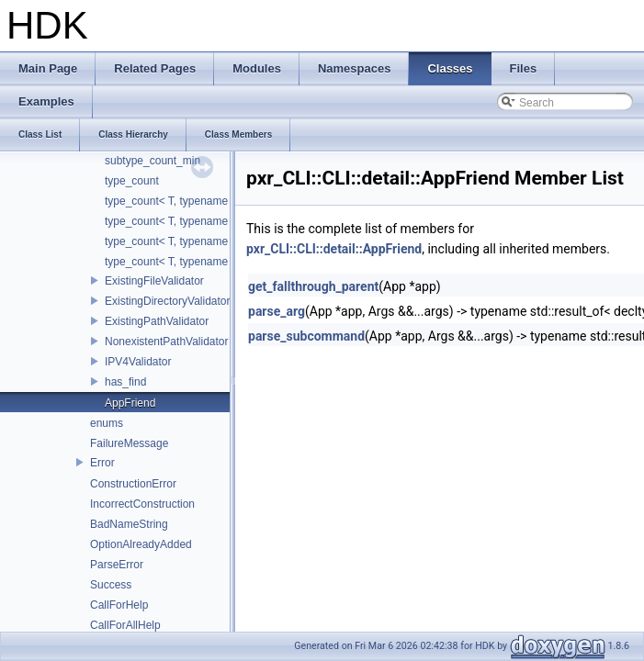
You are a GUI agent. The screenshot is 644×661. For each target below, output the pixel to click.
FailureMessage (129, 443)
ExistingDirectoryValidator (168, 301)
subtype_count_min (153, 161)
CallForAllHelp (125, 625)
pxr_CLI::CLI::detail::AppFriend (334, 249)
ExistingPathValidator (157, 321)
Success (111, 585)
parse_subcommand (306, 336)
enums (107, 423)
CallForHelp (119, 605)
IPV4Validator (138, 362)
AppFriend (130, 403)
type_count (132, 181)
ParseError (117, 565)
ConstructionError (133, 484)
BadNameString (129, 524)
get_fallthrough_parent (313, 286)
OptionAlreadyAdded (141, 544)
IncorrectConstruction (142, 504)
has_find (125, 382)
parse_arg (277, 311)
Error (102, 463)
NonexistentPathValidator (167, 342)
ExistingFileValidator (154, 281)
